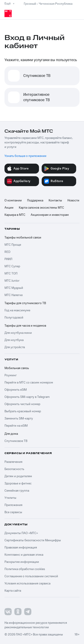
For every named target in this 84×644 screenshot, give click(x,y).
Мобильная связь (17, 368)
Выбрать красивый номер (23, 411)
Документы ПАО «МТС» (21, 533)
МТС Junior (12, 281)
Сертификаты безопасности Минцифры (33, 540)
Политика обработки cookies (25, 569)
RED (7, 252)
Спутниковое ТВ (16, 441)
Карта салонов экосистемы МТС (41, 208)
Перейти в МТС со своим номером (29, 383)
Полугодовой (14, 318)
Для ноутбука (14, 340)
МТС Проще (13, 245)
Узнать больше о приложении (25, 156)
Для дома (11, 434)
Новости (73, 201)
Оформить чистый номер (22, 404)
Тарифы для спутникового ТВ (25, 303)
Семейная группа (17, 491)
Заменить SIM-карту (19, 419)
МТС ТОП (11, 274)
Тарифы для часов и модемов (25, 326)
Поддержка (35, 201)
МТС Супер (12, 266)
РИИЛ (8, 259)
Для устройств (15, 347)
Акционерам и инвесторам (50, 215)
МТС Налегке (14, 295)
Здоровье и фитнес (18, 484)
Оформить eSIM (16, 390)
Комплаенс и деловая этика (24, 555)
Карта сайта (13, 591)
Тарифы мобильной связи (23, 238)
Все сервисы (13, 512)
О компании (13, 201)
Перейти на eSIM (16, 426)
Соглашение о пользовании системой (31, 576)
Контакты (55, 201)
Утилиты (10, 498)
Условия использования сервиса (27, 584)
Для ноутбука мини (18, 333)
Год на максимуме (17, 310)
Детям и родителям (18, 476)
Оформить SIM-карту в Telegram (27, 397)
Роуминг (11, 375)
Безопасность (14, 469)
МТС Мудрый (14, 288)
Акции (9, 208)
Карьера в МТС (15, 215)
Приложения (13, 505)
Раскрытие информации (22, 562)
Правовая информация (21, 548)
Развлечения (13, 462)
